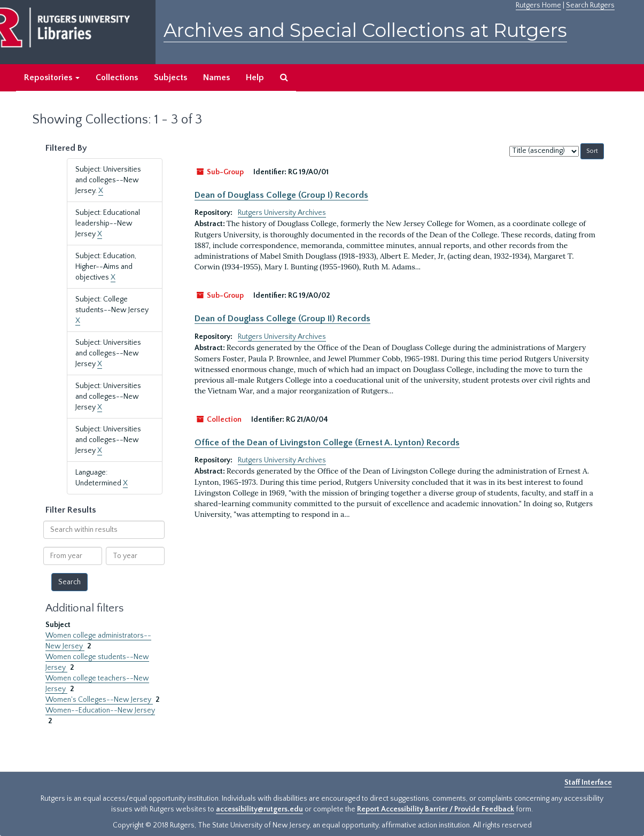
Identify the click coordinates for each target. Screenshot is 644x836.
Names (216, 78)
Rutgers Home (538, 5)
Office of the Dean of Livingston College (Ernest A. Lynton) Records (327, 443)
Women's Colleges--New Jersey (99, 700)
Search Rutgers (590, 5)
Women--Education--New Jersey (100, 710)
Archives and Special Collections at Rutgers (365, 30)
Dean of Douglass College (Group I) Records (281, 195)
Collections (117, 78)
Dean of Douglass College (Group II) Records (282, 319)
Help (255, 78)
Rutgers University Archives (282, 213)
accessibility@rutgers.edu (259, 809)
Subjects (170, 78)
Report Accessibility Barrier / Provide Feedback (436, 809)
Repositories (52, 78)
